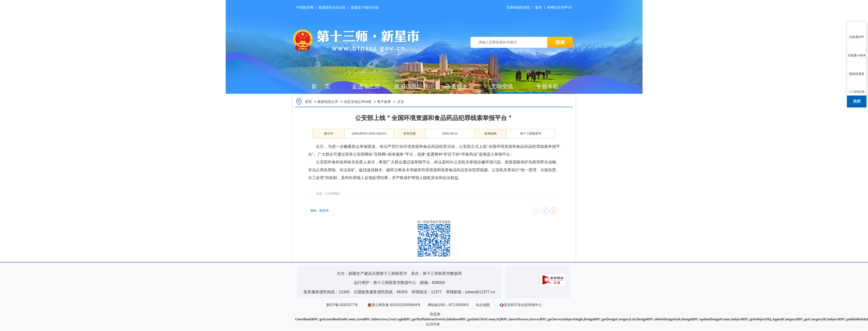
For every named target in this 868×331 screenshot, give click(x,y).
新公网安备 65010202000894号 (394, 305)
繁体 (539, 7)
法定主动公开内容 (358, 102)
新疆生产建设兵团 (365, 7)
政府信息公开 (411, 86)
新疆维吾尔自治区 (332, 7)
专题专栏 (547, 86)
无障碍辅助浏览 (518, 7)
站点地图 (483, 305)
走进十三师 (366, 86)
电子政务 (384, 102)
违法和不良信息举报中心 (521, 305)
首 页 (321, 86)
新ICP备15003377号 (342, 305)
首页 (308, 102)
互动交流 (502, 86)
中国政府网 (305, 7)
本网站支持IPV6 (559, 7)
